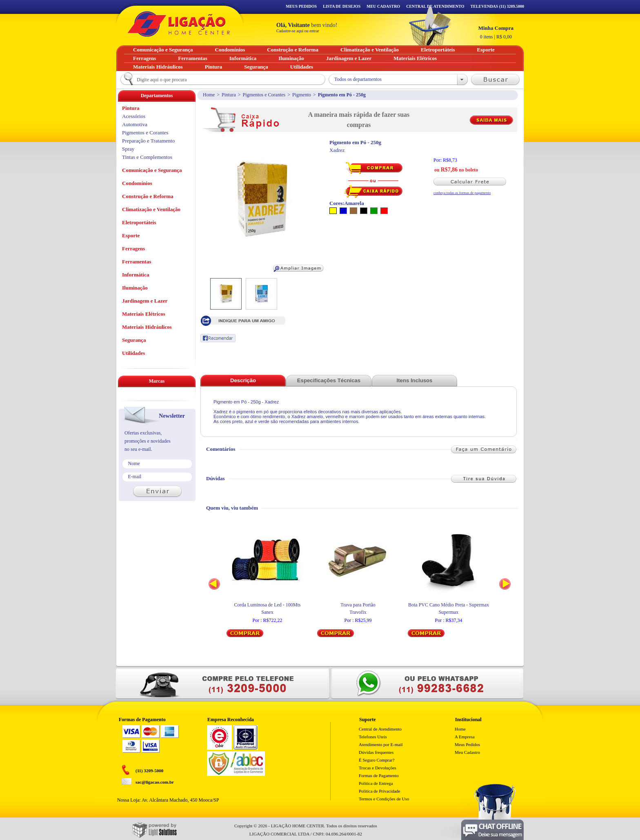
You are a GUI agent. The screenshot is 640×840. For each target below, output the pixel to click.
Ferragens (133, 248)
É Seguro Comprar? (377, 760)
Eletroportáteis (139, 222)
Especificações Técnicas (329, 380)
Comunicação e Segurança (152, 170)
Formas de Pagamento (379, 775)
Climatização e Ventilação (151, 209)
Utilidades (133, 353)
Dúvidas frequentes (376, 752)
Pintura (229, 95)
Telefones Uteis (373, 737)
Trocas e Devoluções (378, 768)
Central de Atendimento (380, 729)
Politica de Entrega (376, 783)
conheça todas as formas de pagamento (462, 193)
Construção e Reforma (148, 196)
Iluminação (135, 288)
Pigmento (302, 95)
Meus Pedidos (301, 6)
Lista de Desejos (342, 6)
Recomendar (218, 338)
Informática (136, 275)
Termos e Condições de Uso (384, 799)
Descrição (243, 380)
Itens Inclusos (415, 380)
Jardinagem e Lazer (145, 301)
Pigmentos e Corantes (264, 95)
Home (209, 95)
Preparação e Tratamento (148, 141)
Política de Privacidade (379, 791)
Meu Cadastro (383, 6)
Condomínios (137, 183)
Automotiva (135, 124)
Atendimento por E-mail (381, 744)
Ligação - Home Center (179, 24)
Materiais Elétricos (144, 314)
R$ (496, 32)
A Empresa (465, 737)
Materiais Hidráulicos (147, 327)
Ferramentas (137, 262)
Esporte (131, 235)
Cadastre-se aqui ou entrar (298, 31)
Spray (128, 149)
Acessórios (134, 116)
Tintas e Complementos (147, 157)
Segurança (134, 340)
